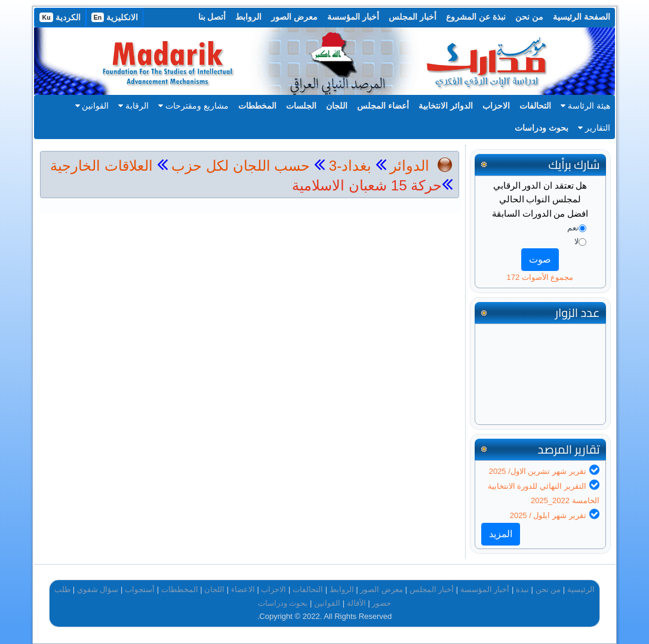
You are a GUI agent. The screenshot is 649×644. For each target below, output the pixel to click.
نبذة (522, 589)
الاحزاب (496, 106)
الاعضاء (243, 589)
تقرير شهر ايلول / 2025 (548, 515)
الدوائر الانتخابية (446, 106)
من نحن (529, 17)
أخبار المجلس (413, 17)
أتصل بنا (212, 17)
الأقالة (356, 603)
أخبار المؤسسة (353, 17)
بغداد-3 (348, 166)
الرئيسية (581, 589)
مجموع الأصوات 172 (540, 277)
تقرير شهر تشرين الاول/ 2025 (538, 471)
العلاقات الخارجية (101, 166)
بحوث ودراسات (542, 128)
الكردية (60, 17)
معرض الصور (294, 17)
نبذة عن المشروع (476, 17)
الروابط (248, 17)
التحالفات (535, 106)
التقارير (594, 128)
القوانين (92, 106)
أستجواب (140, 589)
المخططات (257, 106)
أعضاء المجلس (383, 106)
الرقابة (133, 106)
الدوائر (410, 166)
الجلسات (301, 106)
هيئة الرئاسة (585, 106)
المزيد (501, 534)
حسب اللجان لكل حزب (241, 166)
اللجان (337, 106)
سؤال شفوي (98, 589)
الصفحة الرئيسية (582, 17)
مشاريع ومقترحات (193, 106)
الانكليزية (115, 17)
